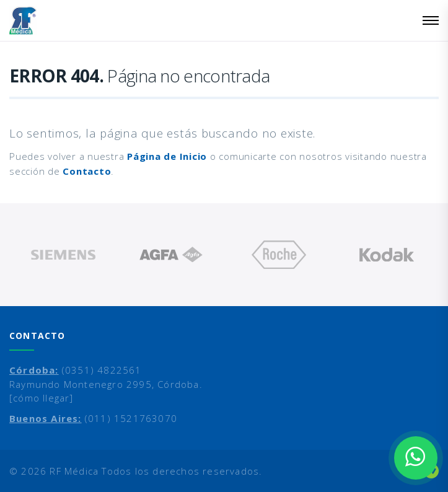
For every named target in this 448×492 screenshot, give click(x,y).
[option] (63, 255)
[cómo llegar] (42, 398)
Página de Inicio (167, 156)
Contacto (87, 171)
